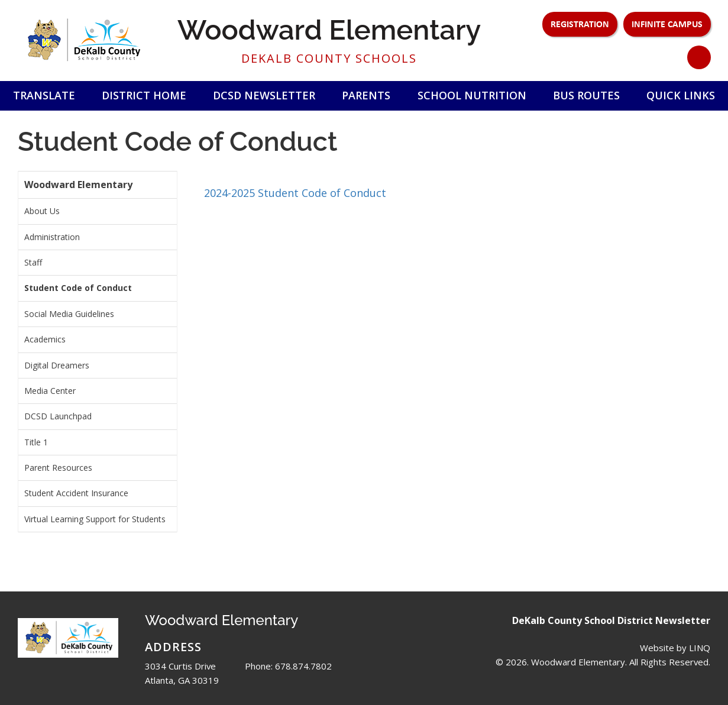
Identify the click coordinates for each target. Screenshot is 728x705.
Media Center (50, 391)
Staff (33, 262)
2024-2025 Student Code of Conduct (295, 193)
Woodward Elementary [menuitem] (78, 185)
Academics (45, 339)
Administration (52, 237)
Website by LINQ (675, 648)
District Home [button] (144, 95)
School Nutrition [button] (472, 95)
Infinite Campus (667, 24)
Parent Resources (58, 468)
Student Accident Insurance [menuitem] (76, 493)
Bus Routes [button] (586, 95)
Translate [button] (44, 95)
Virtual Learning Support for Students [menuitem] (95, 519)
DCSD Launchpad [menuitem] (58, 416)
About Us (42, 211)
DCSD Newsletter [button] (264, 95)
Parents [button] (366, 95)
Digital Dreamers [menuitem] (57, 365)
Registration (580, 24)
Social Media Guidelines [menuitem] (69, 314)
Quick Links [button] (681, 95)
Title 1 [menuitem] (36, 442)
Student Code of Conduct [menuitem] (78, 288)
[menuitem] (98, 211)
